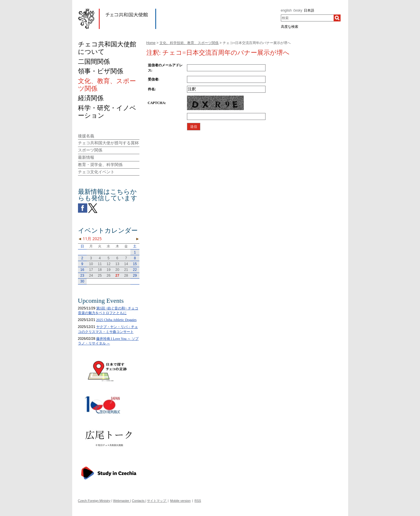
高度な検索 (290, 27)
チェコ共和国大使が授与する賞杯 (108, 143)
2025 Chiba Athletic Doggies (117, 320)
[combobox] (307, 18)
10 (91, 264)
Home (151, 43)
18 (100, 270)
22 (135, 270)
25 (100, 276)
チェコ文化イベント (96, 172)
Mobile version (180, 501)
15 (135, 264)
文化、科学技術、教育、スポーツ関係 (189, 43)
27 (117, 276)
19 (109, 270)
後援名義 (86, 136)
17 (91, 270)
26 (109, 276)
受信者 (153, 79)
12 (109, 264)
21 (126, 270)
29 (135, 276)
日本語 (309, 10)
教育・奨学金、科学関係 (100, 165)
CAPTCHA (156, 103)
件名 (151, 89)
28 (126, 276)
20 (117, 270)
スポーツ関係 (90, 150)
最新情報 (86, 157)
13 (117, 264)
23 (82, 276)
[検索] (337, 18)
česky (298, 10)
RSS (198, 501)
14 (126, 264)
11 (100, 264)
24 (91, 276)
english (286, 10)
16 (82, 270)
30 (82, 281)
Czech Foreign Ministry (94, 501)
